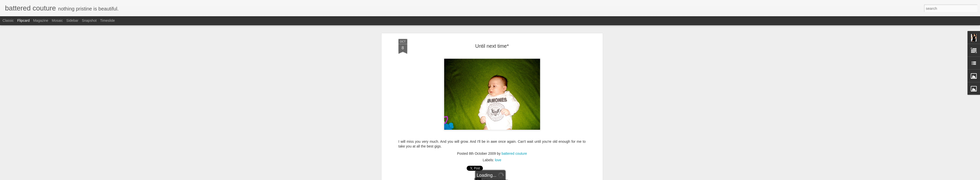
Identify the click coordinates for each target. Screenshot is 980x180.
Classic (8, 20)
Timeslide (107, 20)
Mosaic (57, 20)
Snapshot (89, 20)
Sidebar (72, 20)
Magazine (41, 20)
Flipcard (23, 20)
